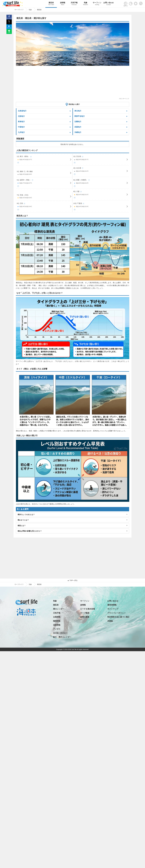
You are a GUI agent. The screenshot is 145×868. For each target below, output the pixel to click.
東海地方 (21, 122)
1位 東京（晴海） (44, 158)
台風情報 (57, 617)
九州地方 (21, 132)
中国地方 (21, 127)
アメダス (57, 629)
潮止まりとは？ (23, 520)
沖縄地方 (78, 132)
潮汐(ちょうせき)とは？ (26, 514)
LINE (9, 33)
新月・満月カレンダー (62, 637)
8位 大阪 (101, 193)
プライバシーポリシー (116, 613)
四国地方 (78, 127)
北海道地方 (22, 111)
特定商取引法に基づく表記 (118, 617)
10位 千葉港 (101, 205)
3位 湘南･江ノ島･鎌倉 (44, 173)
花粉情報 (57, 625)
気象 (86, 4)
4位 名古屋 (101, 170)
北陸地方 (21, 116)
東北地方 (78, 111)
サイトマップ (113, 609)
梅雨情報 (57, 621)
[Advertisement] (72, 83)
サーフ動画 (85, 613)
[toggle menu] (141, 3)
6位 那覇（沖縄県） (101, 182)
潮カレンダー (59, 609)
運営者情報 (112, 605)
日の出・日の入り (60, 633)
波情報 (63, 4)
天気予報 (74, 4)
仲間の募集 (85, 617)
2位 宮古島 (101, 158)
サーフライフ (19, 584)
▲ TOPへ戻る (72, 580)
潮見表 (51, 4)
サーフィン (97, 4)
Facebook (9, 18)
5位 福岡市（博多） (44, 182)
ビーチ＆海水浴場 (88, 609)
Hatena (9, 28)
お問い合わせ (109, 4)
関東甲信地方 (80, 116)
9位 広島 (44, 205)
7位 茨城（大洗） (44, 197)
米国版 (110, 621)
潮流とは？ (22, 526)
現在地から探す (74, 104)
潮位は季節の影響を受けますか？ (30, 531)
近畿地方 (78, 122)
